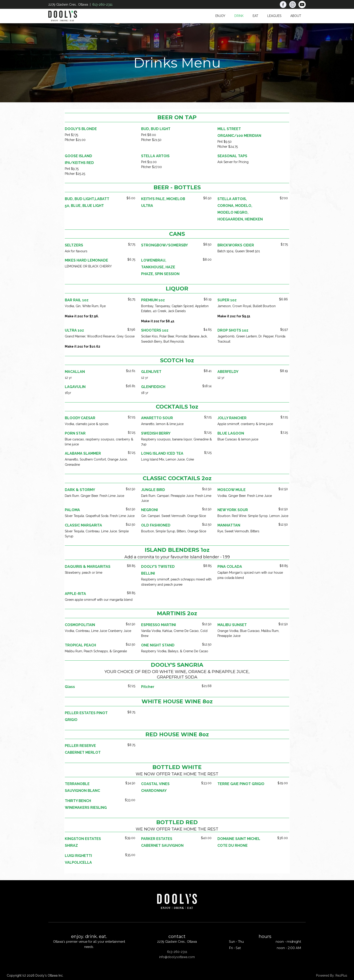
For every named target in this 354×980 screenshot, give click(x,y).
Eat (255, 16)
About (296, 16)
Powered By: (326, 975)
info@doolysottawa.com (177, 957)
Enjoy (220, 16)
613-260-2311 (102, 5)
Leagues (274, 16)
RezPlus (341, 975)
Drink (239, 16)
